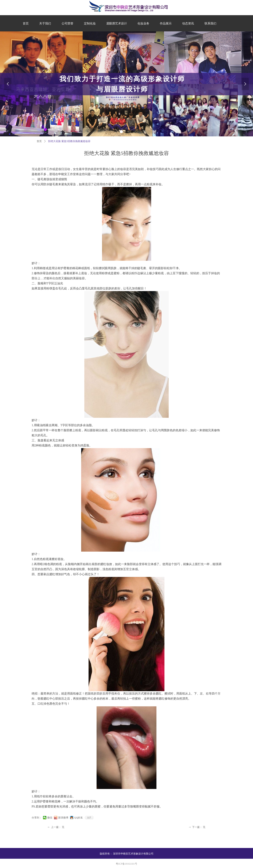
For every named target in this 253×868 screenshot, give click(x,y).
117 (89, 818)
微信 (50, 818)
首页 (39, 141)
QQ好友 (79, 818)
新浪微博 (63, 818)
